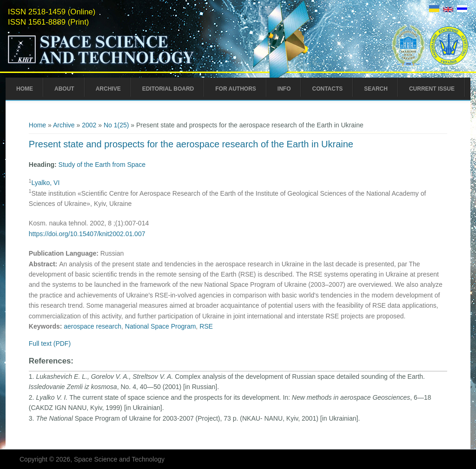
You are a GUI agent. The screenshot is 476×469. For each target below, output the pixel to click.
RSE (206, 326)
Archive (108, 89)
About (64, 89)
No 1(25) (116, 125)
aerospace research (93, 326)
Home (25, 89)
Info (284, 89)
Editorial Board (168, 89)
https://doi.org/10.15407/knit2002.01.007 (87, 234)
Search (376, 89)
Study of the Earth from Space (102, 165)
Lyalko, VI (45, 183)
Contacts (327, 89)
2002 (89, 125)
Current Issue (432, 89)
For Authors (236, 89)
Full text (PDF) (50, 343)
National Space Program (161, 326)
